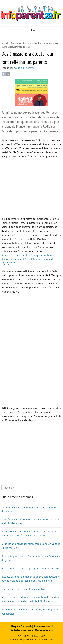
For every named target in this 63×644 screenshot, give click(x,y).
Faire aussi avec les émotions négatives (24, 589)
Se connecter (31, 640)
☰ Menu (32, 30)
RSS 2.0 (43, 640)
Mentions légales (44, 630)
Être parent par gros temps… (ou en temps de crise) (30, 569)
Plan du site (16, 640)
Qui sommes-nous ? (42, 626)
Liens (31, 630)
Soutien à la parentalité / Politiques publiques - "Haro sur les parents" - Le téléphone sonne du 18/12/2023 (28, 259)
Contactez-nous (18, 630)
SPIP (51, 640)
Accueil (5, 43)
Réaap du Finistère (20, 626)
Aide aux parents (25, 68)
